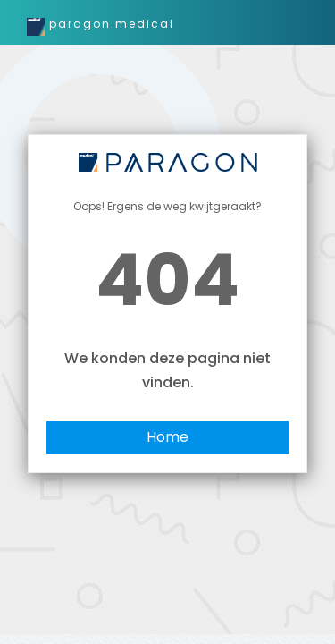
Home (167, 437)
